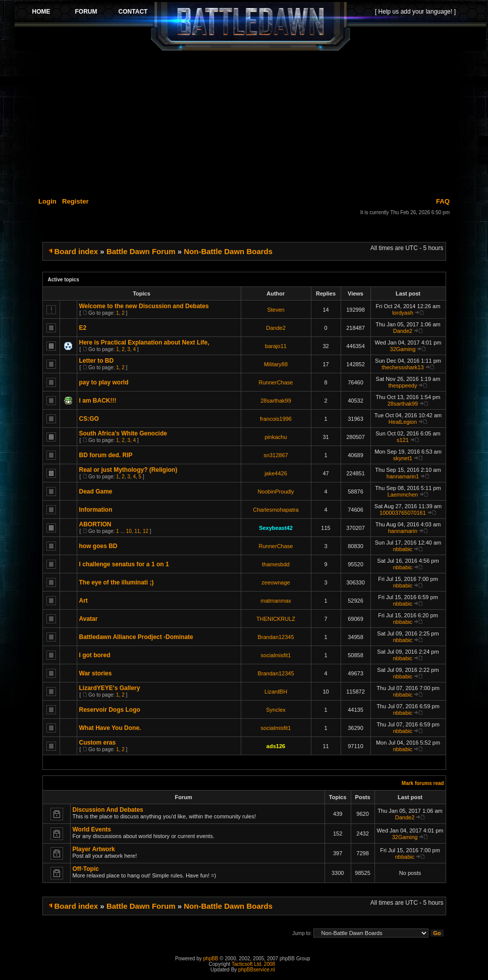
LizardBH (276, 692)
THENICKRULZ (276, 619)
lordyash (403, 313)
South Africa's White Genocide (123, 433)
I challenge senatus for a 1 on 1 (124, 564)
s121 (403, 440)
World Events (92, 829)
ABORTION (95, 524)
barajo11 (276, 346)
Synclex (276, 710)
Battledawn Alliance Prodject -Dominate (136, 637)
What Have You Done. (110, 728)
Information (96, 510)
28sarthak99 (276, 401)
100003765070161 (403, 513)
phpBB (211, 959)
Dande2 (276, 328)
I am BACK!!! (98, 401)
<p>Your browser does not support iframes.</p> (250, 26)
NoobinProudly (276, 492)
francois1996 (276, 419)
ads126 (276, 746)
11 (137, 531)
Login (47, 201)
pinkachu (276, 437)
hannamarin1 (403, 476)
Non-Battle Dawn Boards (228, 251)
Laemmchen (403, 495)
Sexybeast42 (276, 528)
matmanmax (276, 601)
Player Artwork (94, 849)
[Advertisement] (250, 122)
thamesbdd (276, 564)
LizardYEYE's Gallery (110, 688)
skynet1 (403, 458)
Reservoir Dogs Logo (110, 710)
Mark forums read (423, 783)
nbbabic (403, 549)
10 (129, 531)
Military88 (276, 364)
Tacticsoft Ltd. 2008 (253, 964)
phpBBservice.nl (256, 970)
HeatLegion (403, 422)
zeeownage (276, 582)
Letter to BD (97, 361)
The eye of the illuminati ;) (117, 582)
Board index (76, 251)
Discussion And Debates (108, 810)
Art (84, 601)
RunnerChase (276, 382)
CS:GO (89, 419)
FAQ (443, 201)
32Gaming (403, 349)
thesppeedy (403, 385)
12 (146, 531)
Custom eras (98, 743)
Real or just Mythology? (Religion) (128, 470)
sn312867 (276, 455)
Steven (276, 310)
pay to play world (104, 382)
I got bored (95, 655)
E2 (83, 328)
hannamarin (403, 531)
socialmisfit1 (276, 655)
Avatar (89, 619)
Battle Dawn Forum (141, 251)
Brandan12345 (276, 637)
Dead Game (96, 492)
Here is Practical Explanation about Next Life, (144, 342)
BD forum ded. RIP (106, 455)
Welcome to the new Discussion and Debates (144, 306)
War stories (96, 673)
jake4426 (276, 473)
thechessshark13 (402, 367)
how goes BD (98, 546)
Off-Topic (86, 869)
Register (75, 201)
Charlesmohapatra (276, 510)
